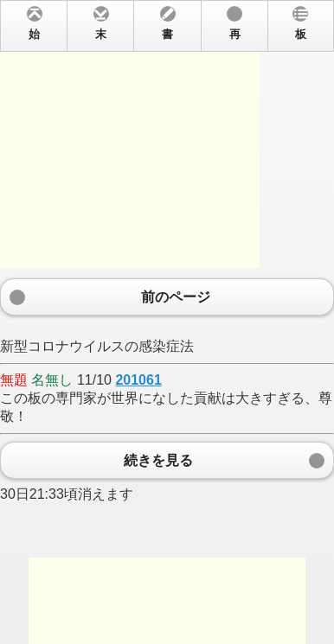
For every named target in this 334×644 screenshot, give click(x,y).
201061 (138, 380)
